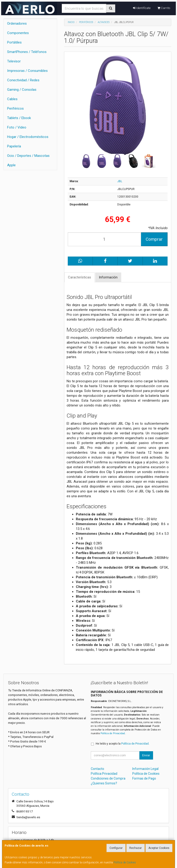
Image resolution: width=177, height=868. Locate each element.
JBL (120, 181)
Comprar (154, 239)
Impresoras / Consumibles (27, 71)
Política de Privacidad (113, 733)
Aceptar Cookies (159, 848)
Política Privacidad (104, 774)
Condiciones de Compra (108, 778)
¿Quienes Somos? (104, 783)
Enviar (146, 755)
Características (80, 277)
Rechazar (136, 848)
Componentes (18, 33)
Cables (12, 99)
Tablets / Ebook (19, 118)
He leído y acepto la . (122, 744)
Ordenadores (17, 23)
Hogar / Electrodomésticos (28, 137)
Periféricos (15, 108)
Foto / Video (17, 127)
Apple (11, 165)
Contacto (97, 769)
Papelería (14, 146)
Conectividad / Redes (23, 80)
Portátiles (14, 42)
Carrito (164, 8)
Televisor (14, 61)
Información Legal (145, 769)
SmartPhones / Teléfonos (27, 52)
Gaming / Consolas (22, 90)
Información (108, 277)
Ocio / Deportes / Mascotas (28, 156)
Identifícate (142, 8)
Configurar (116, 848)
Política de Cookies (125, 862)
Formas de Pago (144, 778)
